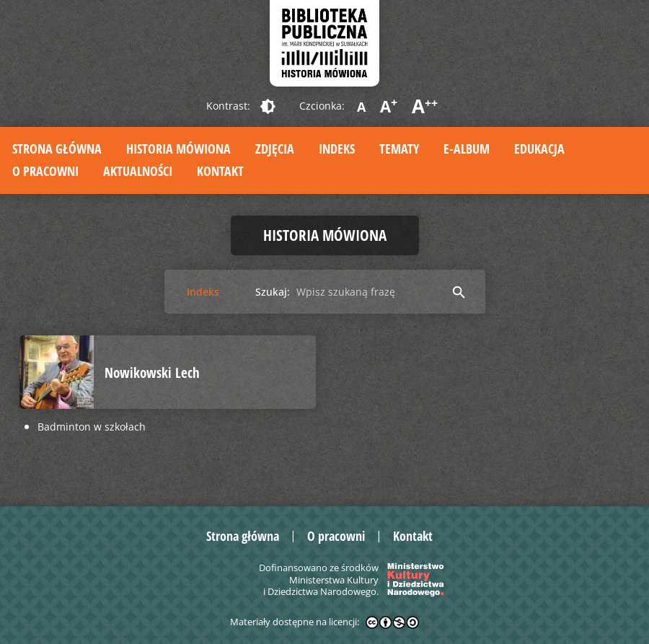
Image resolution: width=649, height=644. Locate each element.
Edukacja (539, 149)
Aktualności (138, 171)
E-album (467, 149)
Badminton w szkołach (92, 427)
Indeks (337, 149)
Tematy (399, 149)
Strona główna (57, 149)
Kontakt (220, 171)
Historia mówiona (178, 149)
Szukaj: (273, 292)
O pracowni (45, 171)
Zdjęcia (275, 149)
